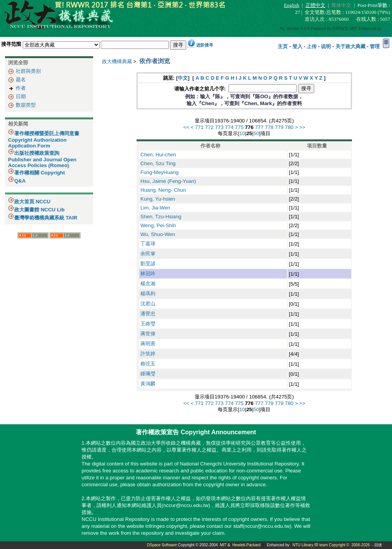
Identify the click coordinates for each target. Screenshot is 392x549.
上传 (312, 46)
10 (242, 133)
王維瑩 (148, 324)
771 (199, 127)
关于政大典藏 (350, 46)
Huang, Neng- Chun (163, 190)
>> (302, 127)
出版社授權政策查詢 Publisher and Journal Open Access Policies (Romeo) (42, 159)
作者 (21, 88)
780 (289, 127)
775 (239, 127)
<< (186, 127)
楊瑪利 (148, 294)
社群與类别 (28, 71)
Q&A (20, 181)
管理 (375, 46)
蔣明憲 (148, 344)
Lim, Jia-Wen (155, 208)
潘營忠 (148, 314)
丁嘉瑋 (148, 244)
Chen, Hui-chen (158, 155)
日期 (21, 96)
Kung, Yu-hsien (158, 199)
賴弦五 (148, 364)
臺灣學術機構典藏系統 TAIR (46, 218)
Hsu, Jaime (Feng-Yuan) (168, 181)
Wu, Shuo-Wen (158, 234)
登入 (297, 46)
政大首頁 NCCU (32, 202)
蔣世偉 (148, 334)
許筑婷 (148, 354)
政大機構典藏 (117, 61)
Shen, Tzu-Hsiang (161, 217)
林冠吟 (148, 274)
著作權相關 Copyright (40, 173)
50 (256, 133)
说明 (326, 46)
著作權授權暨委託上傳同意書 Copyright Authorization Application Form (44, 140)
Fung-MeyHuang (159, 172)
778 (269, 127)
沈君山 (148, 304)
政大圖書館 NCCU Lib (39, 210)
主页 (283, 46)
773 (219, 127)
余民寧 (148, 254)
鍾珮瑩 (148, 374)
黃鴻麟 (148, 384)
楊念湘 (148, 284)
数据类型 (26, 105)
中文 (183, 78)
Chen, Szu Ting (158, 163)
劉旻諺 (148, 264)
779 (279, 127)
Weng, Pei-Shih (158, 225)
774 (229, 127)
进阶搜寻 (205, 45)
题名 (21, 80)
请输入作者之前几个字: (201, 89)
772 (209, 127)
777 (259, 127)
